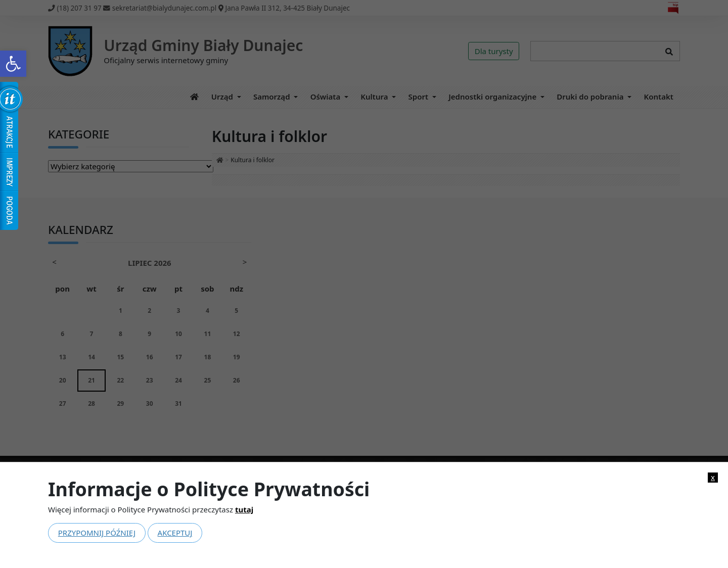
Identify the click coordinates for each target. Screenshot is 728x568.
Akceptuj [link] (175, 533)
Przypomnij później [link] (97, 533)
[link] (13, 64)
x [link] (713, 477)
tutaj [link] (244, 509)
